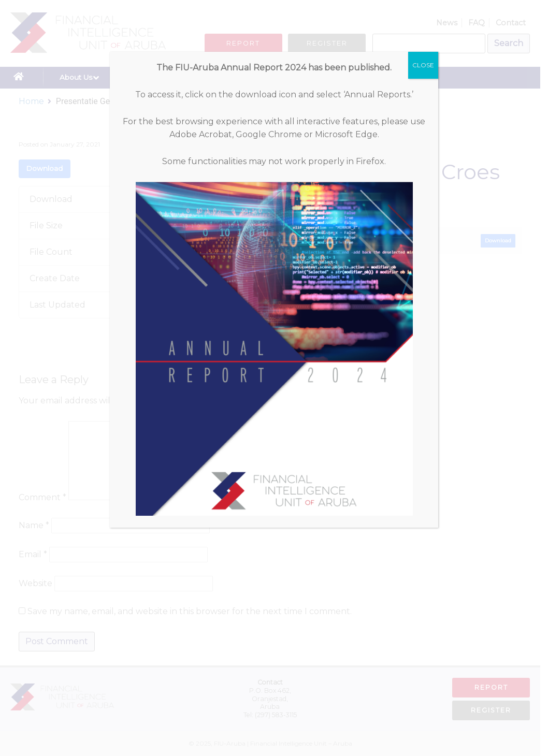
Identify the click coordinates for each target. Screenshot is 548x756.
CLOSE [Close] (423, 65)
